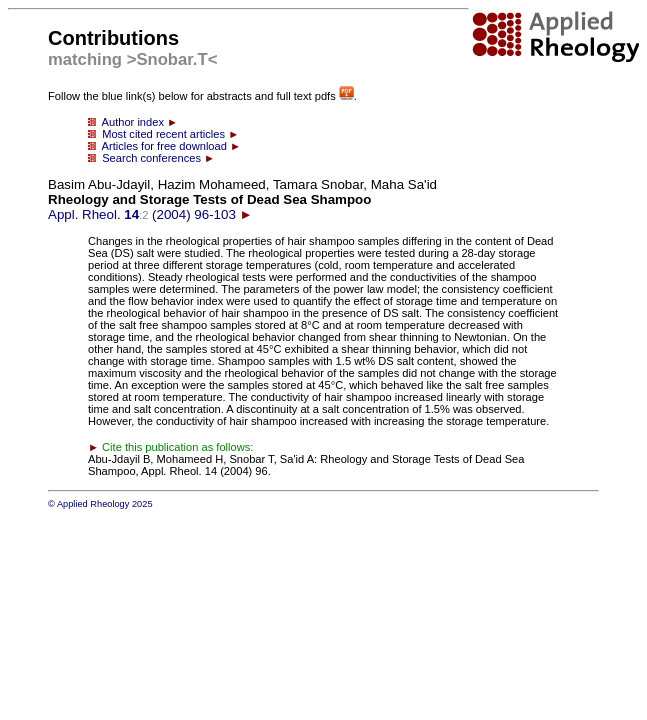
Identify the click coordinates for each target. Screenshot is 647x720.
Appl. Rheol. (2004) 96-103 (242, 199)
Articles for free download (164, 146)
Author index (133, 122)
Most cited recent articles (163, 134)
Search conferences (151, 158)
